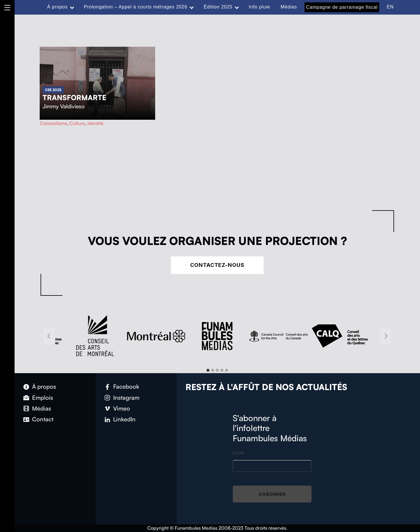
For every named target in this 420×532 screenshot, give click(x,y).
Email (238, 453)
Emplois (43, 398)
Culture (77, 123)
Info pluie (259, 7)
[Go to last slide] (49, 336)
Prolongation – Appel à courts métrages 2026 (136, 7)
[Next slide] (386, 336)
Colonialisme (53, 123)
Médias (289, 7)
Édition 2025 (218, 7)
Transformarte (74, 98)
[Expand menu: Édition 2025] (237, 7)
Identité (96, 123)
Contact (43, 419)
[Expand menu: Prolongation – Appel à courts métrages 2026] (192, 7)
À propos (57, 7)
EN (390, 7)
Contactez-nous (217, 265)
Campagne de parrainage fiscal (342, 7)
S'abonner (272, 494)
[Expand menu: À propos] (72, 7)
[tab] (208, 370)
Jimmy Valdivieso (64, 106)
